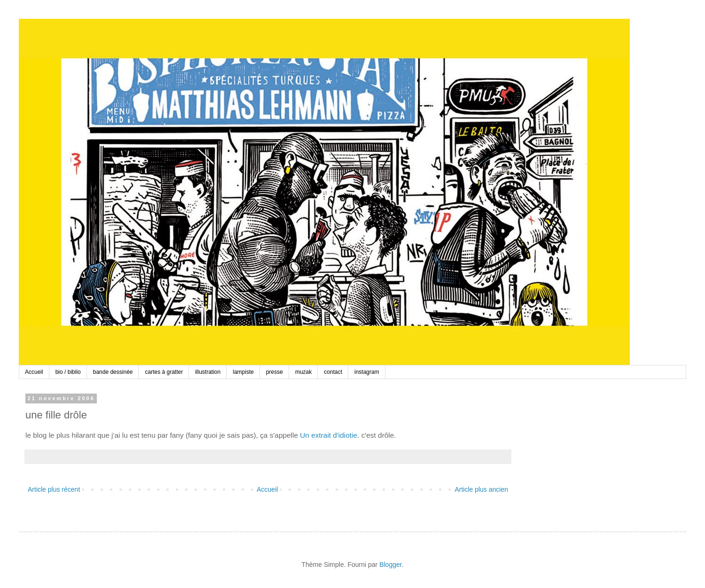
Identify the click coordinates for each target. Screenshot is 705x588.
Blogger (390, 565)
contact (333, 372)
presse (274, 372)
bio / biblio (68, 372)
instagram (367, 372)
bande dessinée (113, 372)
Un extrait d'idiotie (329, 435)
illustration (208, 372)
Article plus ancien (481, 489)
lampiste (243, 372)
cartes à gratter (164, 372)
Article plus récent (54, 489)
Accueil (34, 372)
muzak (303, 372)
